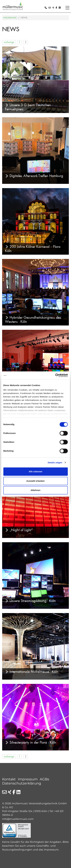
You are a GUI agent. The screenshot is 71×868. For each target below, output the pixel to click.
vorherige (9, 42)
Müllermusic (10, 18)
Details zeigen (55, 463)
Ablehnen (35, 490)
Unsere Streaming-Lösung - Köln (30, 601)
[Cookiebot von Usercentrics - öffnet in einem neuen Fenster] (55, 375)
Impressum (28, 779)
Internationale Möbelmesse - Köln (32, 672)
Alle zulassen (35, 471)
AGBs (44, 779)
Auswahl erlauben (35, 481)
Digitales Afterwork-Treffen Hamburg (34, 176)
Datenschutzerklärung (22, 783)
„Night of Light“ (19, 530)
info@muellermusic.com (18, 819)
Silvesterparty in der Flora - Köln (31, 742)
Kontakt (9, 779)
